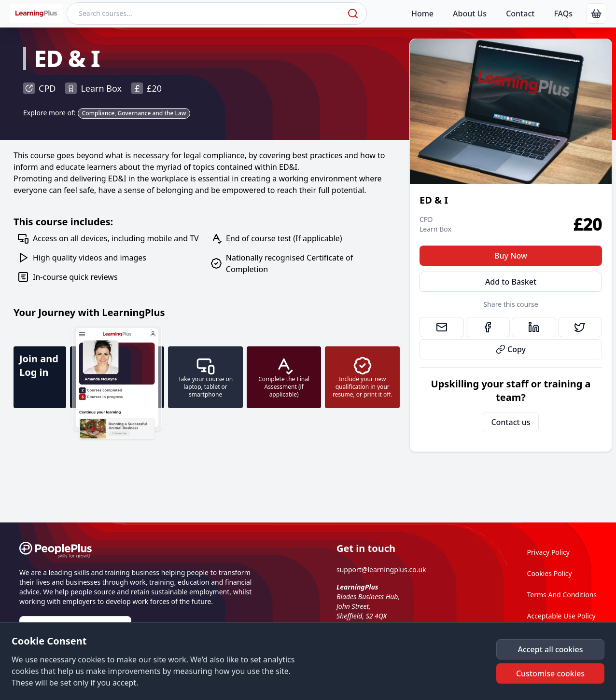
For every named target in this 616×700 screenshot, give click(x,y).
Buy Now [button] (511, 256)
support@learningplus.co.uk (381, 570)
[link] (596, 14)
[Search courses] (206, 14)
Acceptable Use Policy (561, 616)
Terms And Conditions (562, 595)
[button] (550, 649)
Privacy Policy (548, 552)
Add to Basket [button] (511, 282)
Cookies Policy (550, 573)
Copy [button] (511, 349)
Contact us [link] (511, 422)
